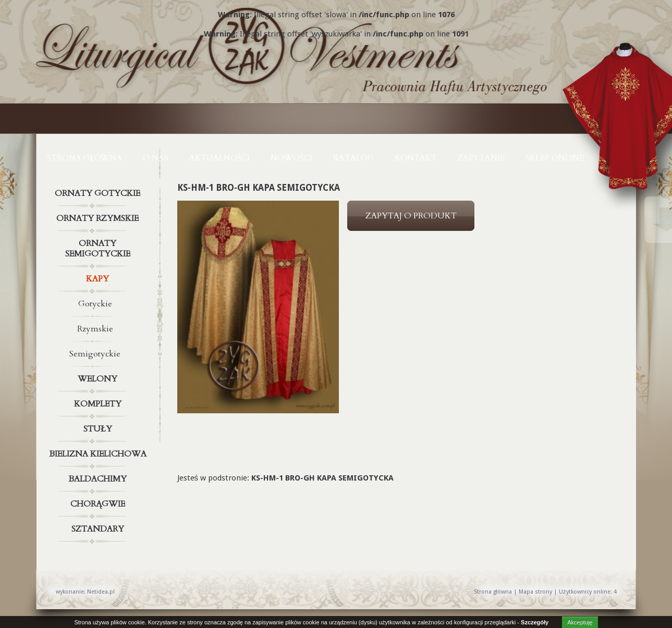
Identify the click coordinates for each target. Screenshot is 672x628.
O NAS (156, 158)
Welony (99, 379)
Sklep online (555, 158)
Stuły (99, 429)
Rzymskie (95, 329)
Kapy (99, 279)
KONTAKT (416, 158)
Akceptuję (580, 622)
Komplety (99, 404)
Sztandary (99, 529)
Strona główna (84, 158)
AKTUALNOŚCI (219, 158)
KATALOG (353, 158)
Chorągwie (99, 504)
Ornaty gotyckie (99, 193)
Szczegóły (535, 622)
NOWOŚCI (291, 158)
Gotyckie (95, 304)
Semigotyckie (95, 354)
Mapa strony (535, 592)
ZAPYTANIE (481, 158)
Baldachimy (99, 479)
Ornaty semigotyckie (99, 247)
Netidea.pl (101, 592)
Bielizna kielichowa (99, 454)
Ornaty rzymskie (99, 218)
